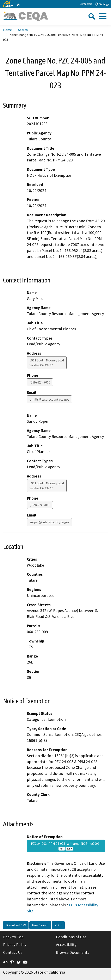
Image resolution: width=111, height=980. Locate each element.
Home (7, 30)
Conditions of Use (71, 937)
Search (23, 30)
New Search (40, 925)
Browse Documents (73, 952)
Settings (102, 4)
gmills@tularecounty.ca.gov (49, 399)
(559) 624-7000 (40, 382)
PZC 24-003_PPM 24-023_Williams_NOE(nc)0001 (66, 846)
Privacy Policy (15, 945)
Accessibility (66, 945)
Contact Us (86, 4)
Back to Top (13, 937)
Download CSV (16, 925)
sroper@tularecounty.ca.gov (50, 522)
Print (58, 925)
